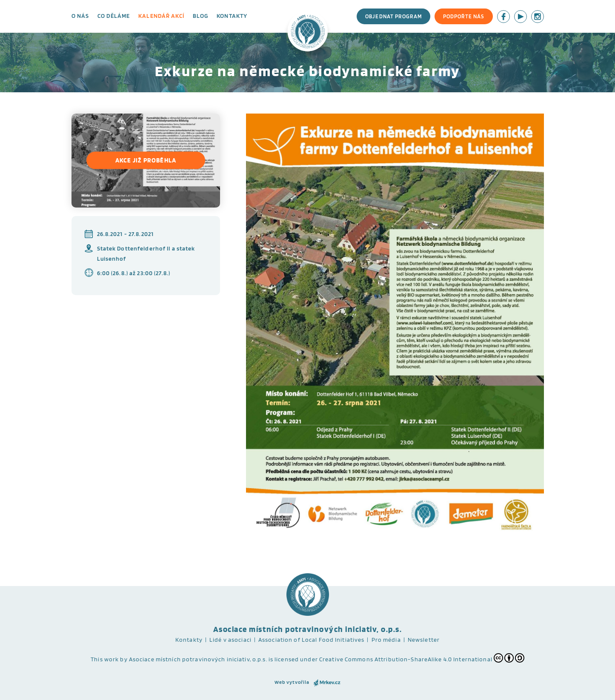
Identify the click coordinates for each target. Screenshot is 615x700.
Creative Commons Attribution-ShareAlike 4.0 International (422, 658)
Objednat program (393, 16)
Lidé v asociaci (230, 640)
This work (105, 659)
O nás (80, 16)
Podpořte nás (463, 16)
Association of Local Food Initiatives (311, 640)
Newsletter (424, 640)
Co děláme (114, 16)
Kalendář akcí (161, 16)
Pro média (386, 640)
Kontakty (232, 16)
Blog (200, 16)
